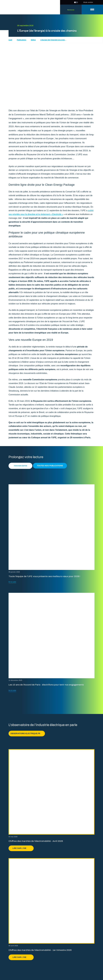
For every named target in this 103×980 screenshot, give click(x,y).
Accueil (9, 40)
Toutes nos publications (50, 466)
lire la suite (12, 582)
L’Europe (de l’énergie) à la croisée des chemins (54, 40)
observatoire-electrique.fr (27, 733)
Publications (21, 40)
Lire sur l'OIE (21, 848)
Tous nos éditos (20, 466)
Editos (33, 40)
